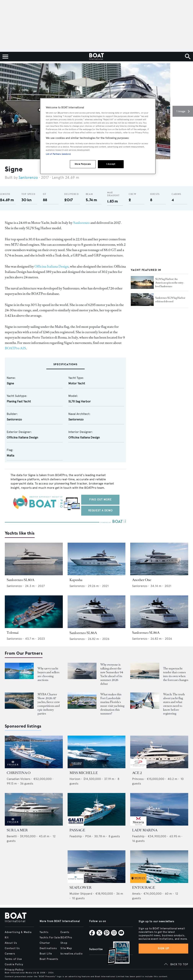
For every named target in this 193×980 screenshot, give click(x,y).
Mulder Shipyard (81, 894)
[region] (98, 136)
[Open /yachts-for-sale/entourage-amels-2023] (159, 867)
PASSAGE (77, 830)
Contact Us (12, 948)
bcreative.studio (72, 954)
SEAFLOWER (81, 888)
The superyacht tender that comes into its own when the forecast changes (176, 674)
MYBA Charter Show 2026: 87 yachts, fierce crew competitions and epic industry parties (49, 704)
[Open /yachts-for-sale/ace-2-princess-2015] (159, 752)
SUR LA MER (17, 830)
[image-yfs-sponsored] (13, 767)
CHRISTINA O (19, 773)
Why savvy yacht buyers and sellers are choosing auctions (48, 674)
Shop (64, 943)
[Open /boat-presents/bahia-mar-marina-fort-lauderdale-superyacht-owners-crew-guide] (82, 701)
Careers (10, 954)
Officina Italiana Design (52, 266)
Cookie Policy (14, 964)
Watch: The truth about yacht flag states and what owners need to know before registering (174, 704)
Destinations (48, 948)
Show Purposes (83, 164)
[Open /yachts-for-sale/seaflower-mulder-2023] (97, 867)
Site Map (66, 948)
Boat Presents (49, 959)
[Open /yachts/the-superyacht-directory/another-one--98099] (159, 559)
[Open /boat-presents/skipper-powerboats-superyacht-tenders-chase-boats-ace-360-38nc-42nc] (145, 671)
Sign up (164, 948)
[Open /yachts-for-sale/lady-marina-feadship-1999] (159, 809)
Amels (136, 894)
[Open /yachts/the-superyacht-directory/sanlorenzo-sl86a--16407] (159, 612)
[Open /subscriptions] (115, 953)
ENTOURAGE (144, 888)
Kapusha (76, 580)
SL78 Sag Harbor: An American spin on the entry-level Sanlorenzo (170, 283)
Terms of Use (13, 959)
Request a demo (100, 511)
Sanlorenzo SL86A (83, 633)
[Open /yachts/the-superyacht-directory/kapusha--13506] (97, 559)
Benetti (12, 836)
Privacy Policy (14, 970)
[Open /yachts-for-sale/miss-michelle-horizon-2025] (97, 752)
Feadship (76, 836)
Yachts (44, 932)
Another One (142, 580)
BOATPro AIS (15, 348)
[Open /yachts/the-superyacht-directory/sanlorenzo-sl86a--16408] (97, 612)
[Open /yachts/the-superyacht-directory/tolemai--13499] (34, 612)
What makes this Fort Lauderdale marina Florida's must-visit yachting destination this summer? (112, 704)
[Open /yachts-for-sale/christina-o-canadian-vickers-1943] (34, 752)
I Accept (111, 164)
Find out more (100, 500)
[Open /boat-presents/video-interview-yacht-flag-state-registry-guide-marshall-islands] (145, 701)
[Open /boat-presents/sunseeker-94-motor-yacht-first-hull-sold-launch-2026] (82, 671)
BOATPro (66, 938)
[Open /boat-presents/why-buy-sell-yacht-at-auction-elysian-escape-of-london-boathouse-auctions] (19, 671)
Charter (45, 943)
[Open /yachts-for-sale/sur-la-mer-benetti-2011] (34, 809)
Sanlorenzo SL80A (20, 580)
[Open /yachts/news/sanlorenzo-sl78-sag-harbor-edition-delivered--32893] (142, 300)
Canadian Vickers (18, 779)
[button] (5, 111)
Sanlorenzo (29, 178)
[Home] (96, 57)
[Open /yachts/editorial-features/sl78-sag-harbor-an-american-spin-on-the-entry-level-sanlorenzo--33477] (142, 283)
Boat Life (46, 954)
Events (65, 932)
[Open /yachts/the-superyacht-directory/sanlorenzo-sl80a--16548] (34, 559)
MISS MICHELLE (84, 773)
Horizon (75, 779)
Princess (138, 779)
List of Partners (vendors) (58, 154)
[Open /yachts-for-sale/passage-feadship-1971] (97, 809)
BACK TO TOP (179, 964)
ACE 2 (137, 773)
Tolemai (13, 633)
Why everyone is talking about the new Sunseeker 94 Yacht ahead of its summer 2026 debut (112, 674)
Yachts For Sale (50, 938)
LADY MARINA (145, 830)
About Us (11, 943)
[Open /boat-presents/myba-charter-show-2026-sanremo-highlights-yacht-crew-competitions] (19, 701)
